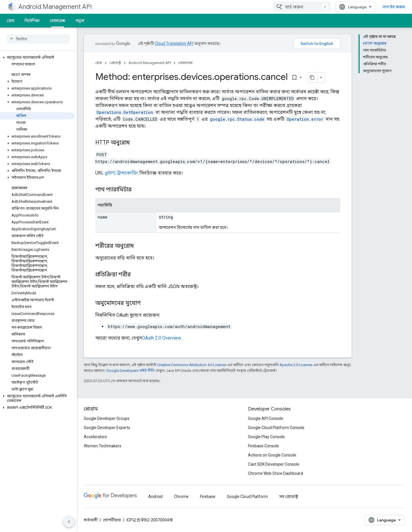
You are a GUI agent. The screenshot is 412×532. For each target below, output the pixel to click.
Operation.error (305, 119)
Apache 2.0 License (296, 365)
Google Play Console (266, 437)
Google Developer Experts (107, 428)
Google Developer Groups (107, 418)
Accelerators (95, 437)
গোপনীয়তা (112, 520)
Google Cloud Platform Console (276, 428)
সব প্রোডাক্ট (289, 497)
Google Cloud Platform (247, 497)
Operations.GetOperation (125, 112)
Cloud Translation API (174, 43)
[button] (37, 57)
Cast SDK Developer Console (274, 464)
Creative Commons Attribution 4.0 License (192, 365)
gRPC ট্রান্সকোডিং (121, 173)
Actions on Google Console (272, 455)
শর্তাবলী (91, 520)
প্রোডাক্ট (115, 63)
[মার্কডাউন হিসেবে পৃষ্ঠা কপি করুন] (312, 78)
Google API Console (266, 418)
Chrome (181, 497)
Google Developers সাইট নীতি (131, 371)
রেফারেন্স (185, 63)
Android (155, 497)
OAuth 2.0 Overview (162, 338)
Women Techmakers (103, 446)
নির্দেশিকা (32, 21)
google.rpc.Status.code (237, 119)
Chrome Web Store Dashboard (276, 473)
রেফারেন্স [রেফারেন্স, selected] (58, 21)
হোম (11, 21)
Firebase (208, 497)
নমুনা (80, 21)
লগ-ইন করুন (394, 7)
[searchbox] (38, 39)
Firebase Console (264, 446)
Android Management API (55, 7)
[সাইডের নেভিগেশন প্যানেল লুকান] (69, 522)
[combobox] (302, 7)
